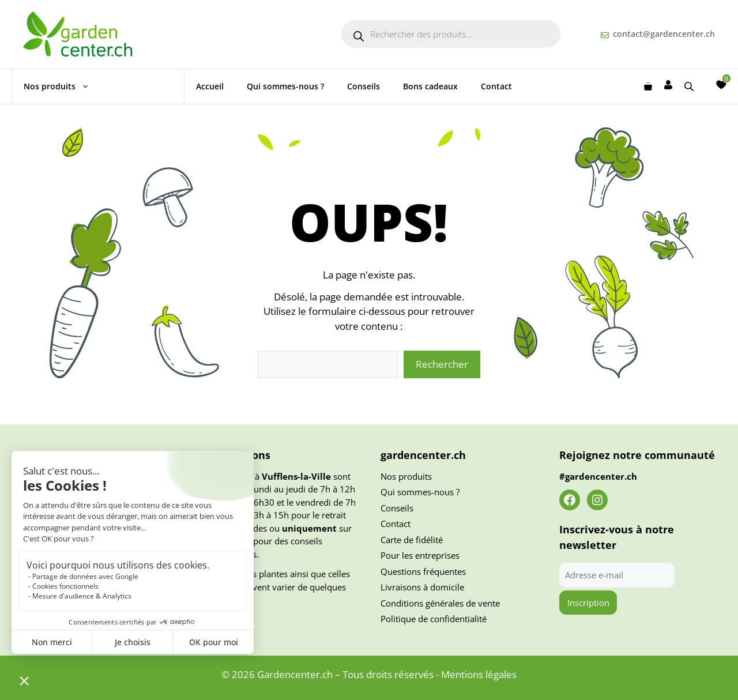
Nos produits (62, 86)
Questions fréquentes (423, 571)
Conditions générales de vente (440, 603)
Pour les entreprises (420, 555)
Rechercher (442, 364)
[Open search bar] (690, 86)
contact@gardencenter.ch (664, 34)
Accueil (210, 86)
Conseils (364, 86)
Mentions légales (479, 674)
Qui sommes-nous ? (285, 86)
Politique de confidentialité (434, 619)
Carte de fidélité (412, 540)
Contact (496, 86)
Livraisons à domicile (422, 587)
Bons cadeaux (430, 86)
